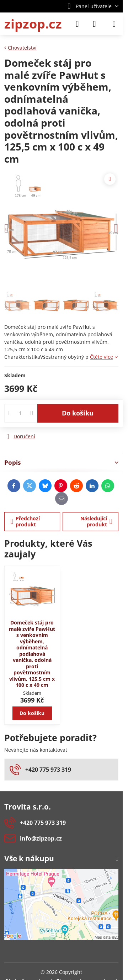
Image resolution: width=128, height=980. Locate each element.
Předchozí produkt (25, 522)
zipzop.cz (33, 24)
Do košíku (78, 413)
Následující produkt (96, 522)
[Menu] (114, 24)
